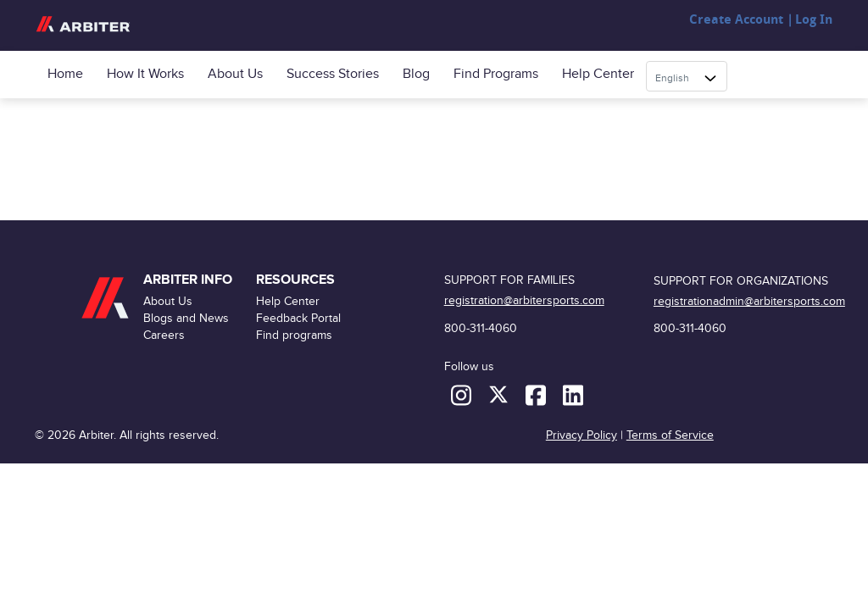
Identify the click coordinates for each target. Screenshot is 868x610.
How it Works (145, 74)
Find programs (496, 74)
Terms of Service (670, 435)
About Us (235, 74)
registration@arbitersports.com (524, 300)
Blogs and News (186, 318)
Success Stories (333, 74)
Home (65, 74)
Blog (416, 74)
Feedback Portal (298, 318)
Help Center (598, 74)
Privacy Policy (581, 435)
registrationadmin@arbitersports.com (749, 301)
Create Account (736, 20)
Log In (814, 20)
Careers (164, 335)
